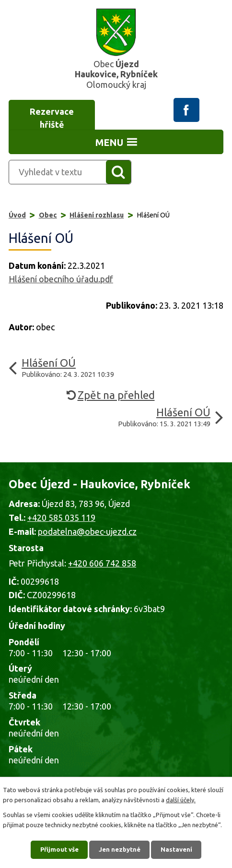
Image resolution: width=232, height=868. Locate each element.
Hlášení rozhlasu (97, 215)
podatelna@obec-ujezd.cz (87, 531)
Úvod (17, 215)
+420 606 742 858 (102, 563)
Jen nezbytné (120, 849)
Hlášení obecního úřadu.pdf (61, 279)
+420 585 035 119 (61, 518)
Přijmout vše (59, 849)
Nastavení (176, 849)
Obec (48, 215)
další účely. (181, 800)
